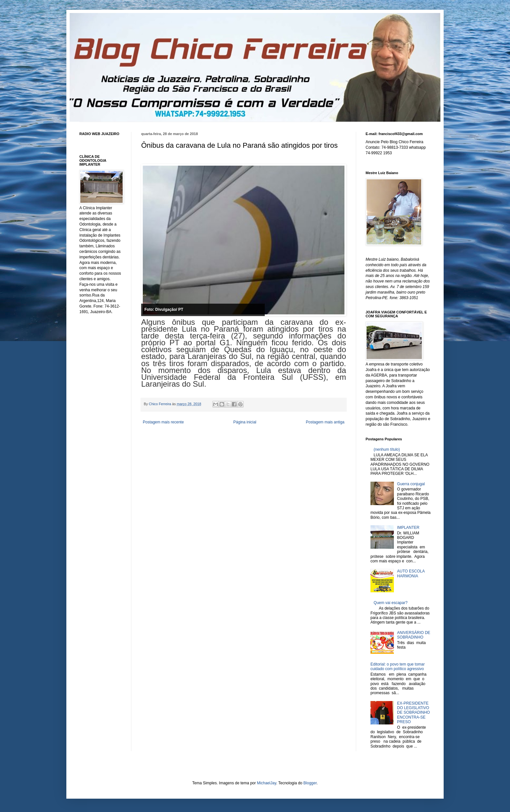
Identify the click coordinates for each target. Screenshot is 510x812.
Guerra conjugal (411, 484)
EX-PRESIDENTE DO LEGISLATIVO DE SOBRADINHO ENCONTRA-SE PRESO (414, 713)
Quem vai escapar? (391, 603)
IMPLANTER (408, 528)
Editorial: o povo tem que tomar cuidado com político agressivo (398, 667)
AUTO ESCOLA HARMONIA (411, 573)
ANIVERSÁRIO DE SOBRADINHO (414, 635)
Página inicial (245, 422)
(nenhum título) (387, 449)
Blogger (310, 783)
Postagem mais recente (163, 422)
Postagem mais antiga (325, 422)
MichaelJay (267, 783)
